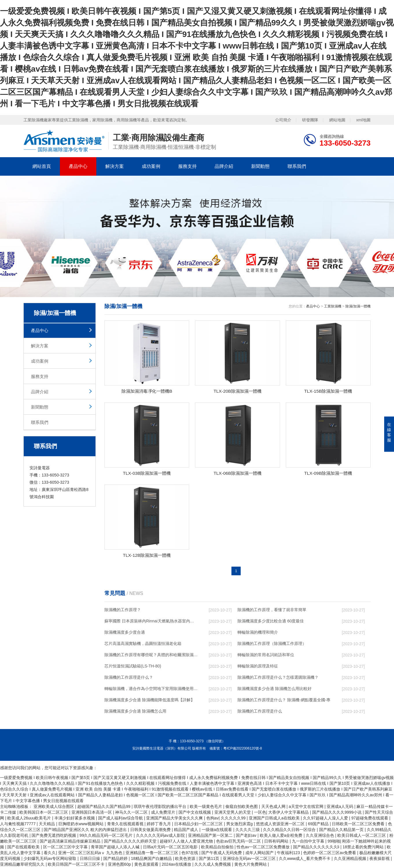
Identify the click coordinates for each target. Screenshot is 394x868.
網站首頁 (42, 166)
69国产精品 (319, 825)
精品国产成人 (187, 830)
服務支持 (187, 166)
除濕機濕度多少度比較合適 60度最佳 (271, 622)
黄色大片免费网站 (251, 865)
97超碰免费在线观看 (370, 819)
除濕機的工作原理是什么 (260, 712)
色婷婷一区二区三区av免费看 (330, 854)
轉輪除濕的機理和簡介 (258, 633)
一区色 (260, 813)
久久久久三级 (248, 830)
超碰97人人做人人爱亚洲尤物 (187, 842)
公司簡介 (283, 120)
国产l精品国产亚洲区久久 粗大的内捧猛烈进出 (86, 830)
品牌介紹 (224, 166)
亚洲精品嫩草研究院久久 (23, 865)
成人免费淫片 (164, 813)
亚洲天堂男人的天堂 (233, 813)
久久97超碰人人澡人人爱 (326, 819)
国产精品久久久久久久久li (317, 848)
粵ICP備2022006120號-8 (243, 749)
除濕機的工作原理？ (123, 611)
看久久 (50, 854)
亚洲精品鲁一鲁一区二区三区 (152, 854)
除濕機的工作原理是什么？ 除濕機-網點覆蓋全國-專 (284, 701)
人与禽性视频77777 (18, 825)
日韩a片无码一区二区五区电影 (171, 848)
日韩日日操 (91, 859)
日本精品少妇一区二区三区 (199, 825)
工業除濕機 (333, 306)
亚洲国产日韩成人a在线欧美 (275, 819)
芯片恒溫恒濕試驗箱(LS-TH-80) (133, 667)
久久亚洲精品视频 (351, 859)
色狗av (212, 819)
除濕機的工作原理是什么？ (129, 678)
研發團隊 (310, 120)
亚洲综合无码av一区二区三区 (250, 859)
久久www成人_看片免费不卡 (305, 859)
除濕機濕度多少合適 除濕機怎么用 (135, 712)
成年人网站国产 (260, 854)
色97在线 (190, 854)
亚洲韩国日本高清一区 (92, 813)
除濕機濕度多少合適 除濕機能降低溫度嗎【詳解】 (150, 701)
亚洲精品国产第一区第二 (211, 836)
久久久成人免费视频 (213, 865)
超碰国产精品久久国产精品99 (104, 807)
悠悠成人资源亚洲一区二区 (281, 825)
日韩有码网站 (277, 842)
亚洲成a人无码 (340, 807)
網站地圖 (337, 120)
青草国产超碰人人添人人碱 (116, 848)
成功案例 (151, 166)
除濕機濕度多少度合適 (125, 633)
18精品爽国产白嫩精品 (152, 859)
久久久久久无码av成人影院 (161, 836)
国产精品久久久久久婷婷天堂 (131, 842)
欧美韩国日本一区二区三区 (44, 813)
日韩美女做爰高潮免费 (151, 830)
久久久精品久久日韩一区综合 (290, 830)
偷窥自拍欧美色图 (242, 807)
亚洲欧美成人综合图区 (54, 807)
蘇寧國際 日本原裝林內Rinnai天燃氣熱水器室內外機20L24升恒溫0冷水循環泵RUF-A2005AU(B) (151, 622)
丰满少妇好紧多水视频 (75, 819)
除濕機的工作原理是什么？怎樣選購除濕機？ (278, 678)
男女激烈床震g (240, 825)
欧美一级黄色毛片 (207, 807)
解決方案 (115, 166)
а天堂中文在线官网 (307, 807)
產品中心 (78, 166)
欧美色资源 (186, 859)
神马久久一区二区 (132, 813)
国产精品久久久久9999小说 (337, 813)
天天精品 (47, 825)
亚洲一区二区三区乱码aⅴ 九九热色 (91, 854)
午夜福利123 (289, 854)
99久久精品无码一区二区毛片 (107, 836)
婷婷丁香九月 (159, 825)
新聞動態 (260, 166)
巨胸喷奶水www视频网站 (82, 825)
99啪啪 (334, 842)
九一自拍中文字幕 (309, 842)
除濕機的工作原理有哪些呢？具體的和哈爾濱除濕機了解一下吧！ (151, 656)
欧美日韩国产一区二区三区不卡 (77, 865)
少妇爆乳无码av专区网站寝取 (50, 859)
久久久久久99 (234, 819)
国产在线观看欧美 (24, 848)
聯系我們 (297, 166)
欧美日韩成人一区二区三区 (362, 836)
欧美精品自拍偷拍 (218, 848)
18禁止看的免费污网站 (363, 848)
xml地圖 (363, 120)
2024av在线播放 (177, 865)
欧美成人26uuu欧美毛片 (30, 819)
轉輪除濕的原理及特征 (258, 667)
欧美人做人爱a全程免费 (282, 836)
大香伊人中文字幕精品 (289, 813)
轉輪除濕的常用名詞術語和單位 (266, 656)
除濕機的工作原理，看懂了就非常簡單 (272, 611)
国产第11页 (210, 859)
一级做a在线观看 (218, 830)
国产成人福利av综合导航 (121, 819)
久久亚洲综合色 (321, 836)
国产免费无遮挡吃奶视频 (54, 836)
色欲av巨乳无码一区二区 (239, 842)
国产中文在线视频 (195, 813)
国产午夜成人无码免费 (222, 854)
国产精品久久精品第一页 (342, 830)
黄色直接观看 (147, 865)
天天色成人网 (274, 807)
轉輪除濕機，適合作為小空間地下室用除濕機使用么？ (151, 689)
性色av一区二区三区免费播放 (264, 848)
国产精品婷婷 (116, 859)
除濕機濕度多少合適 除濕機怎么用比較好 (275, 689)
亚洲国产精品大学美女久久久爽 (175, 819)
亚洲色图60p (120, 865)
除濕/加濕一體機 (358, 306)
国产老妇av (247, 836)
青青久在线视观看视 (126, 825)
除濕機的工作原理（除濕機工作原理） (272, 644)
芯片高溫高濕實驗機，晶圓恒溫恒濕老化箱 (143, 644)
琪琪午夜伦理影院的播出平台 (161, 807)
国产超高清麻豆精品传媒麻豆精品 (71, 842)
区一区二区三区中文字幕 (66, 848)
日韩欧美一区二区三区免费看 (359, 825)
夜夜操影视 (380, 859)
